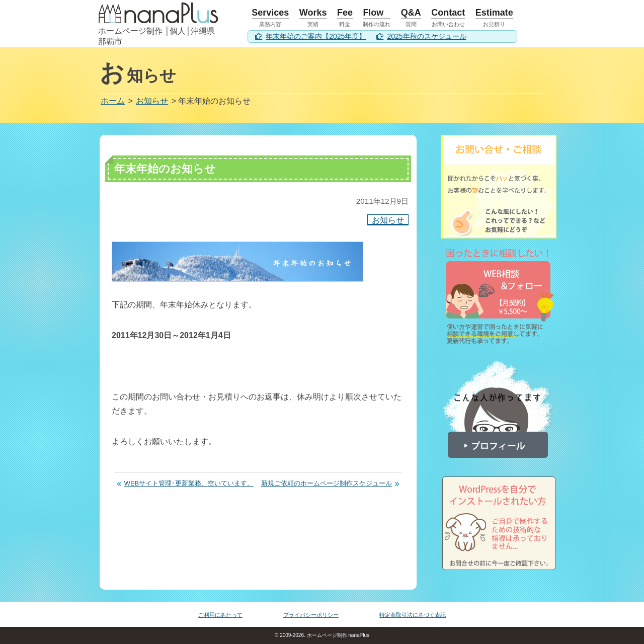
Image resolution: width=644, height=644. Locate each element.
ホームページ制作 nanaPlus (337, 635)
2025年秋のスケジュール (426, 36)
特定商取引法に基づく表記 (413, 615)
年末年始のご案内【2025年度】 (316, 36)
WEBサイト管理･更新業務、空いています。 (189, 483)
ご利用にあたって (220, 615)
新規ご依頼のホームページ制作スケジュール (327, 483)
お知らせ (388, 220)
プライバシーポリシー (311, 615)
